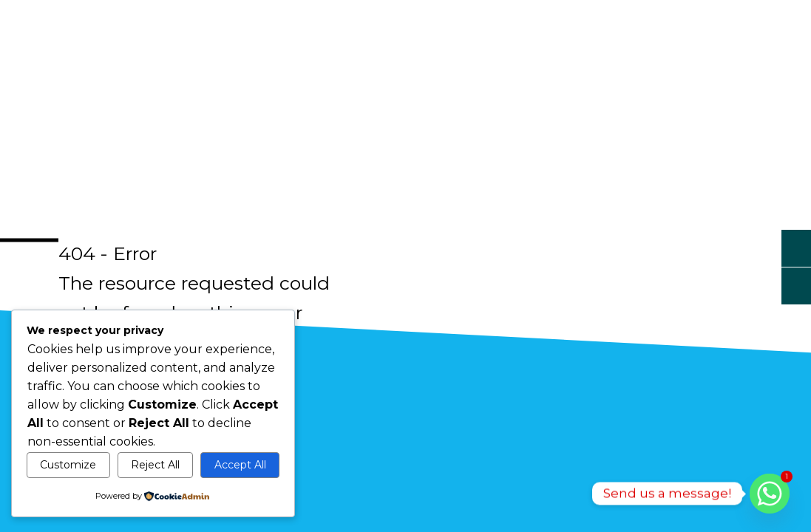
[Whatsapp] (770, 494)
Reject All (155, 465)
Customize (68, 465)
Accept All (240, 465)
